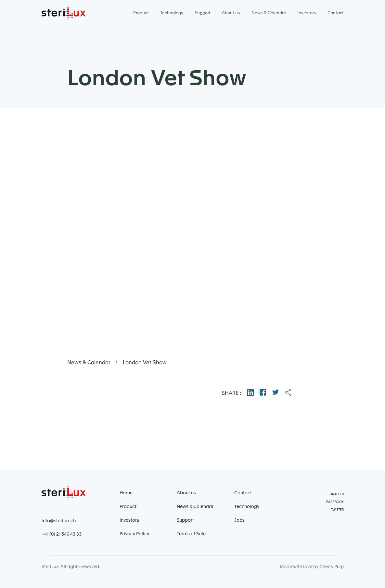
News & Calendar (269, 13)
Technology (172, 13)
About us (231, 13)
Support (203, 13)
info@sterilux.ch (59, 521)
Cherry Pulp (332, 567)
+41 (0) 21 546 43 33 (62, 534)
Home (126, 493)
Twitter (337, 510)
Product (141, 13)
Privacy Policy (134, 534)
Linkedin (337, 494)
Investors (307, 13)
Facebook (335, 502)
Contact (336, 13)
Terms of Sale (191, 534)
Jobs (239, 520)
